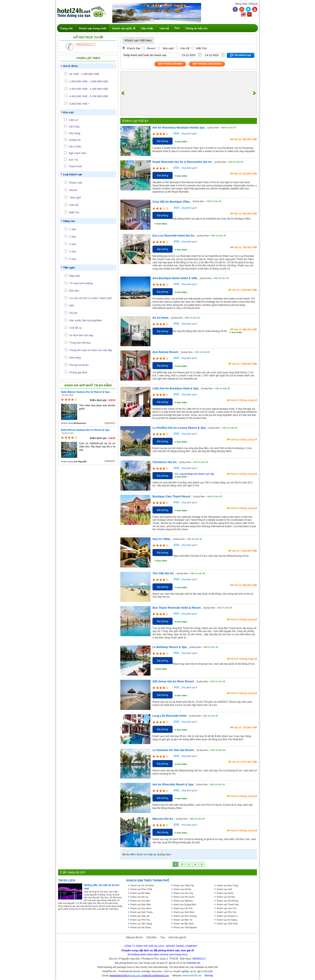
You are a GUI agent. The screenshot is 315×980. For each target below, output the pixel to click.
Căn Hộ (74, 205)
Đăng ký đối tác (134, 937)
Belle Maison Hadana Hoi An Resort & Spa (85, 392)
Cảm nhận (147, 28)
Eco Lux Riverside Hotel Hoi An (173, 236)
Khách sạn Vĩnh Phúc (227, 924)
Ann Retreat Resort (165, 352)
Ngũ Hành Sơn (77, 153)
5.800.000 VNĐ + (80, 104)
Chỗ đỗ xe (75, 328)
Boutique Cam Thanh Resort (171, 496)
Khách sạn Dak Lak (140, 916)
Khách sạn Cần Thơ (227, 908)
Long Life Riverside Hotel (169, 716)
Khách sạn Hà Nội (226, 897)
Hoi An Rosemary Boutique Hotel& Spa (178, 128)
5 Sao (73, 259)
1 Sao (73, 229)
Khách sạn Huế (224, 889)
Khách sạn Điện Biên (141, 904)
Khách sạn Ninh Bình (184, 912)
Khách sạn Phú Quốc (184, 897)
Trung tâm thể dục (80, 343)
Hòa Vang (75, 133)
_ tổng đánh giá (187, 134)
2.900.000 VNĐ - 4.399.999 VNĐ (89, 89)
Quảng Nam (68, 395)
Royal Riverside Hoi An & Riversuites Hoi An (182, 162)
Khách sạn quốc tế (124, 28)
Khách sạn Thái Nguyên (185, 927)
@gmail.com (133, 976)
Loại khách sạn (73, 174)
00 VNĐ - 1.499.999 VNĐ (84, 74)
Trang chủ (66, 28)
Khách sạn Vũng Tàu (184, 885)
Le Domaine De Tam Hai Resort (173, 750)
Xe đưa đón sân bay (81, 335)
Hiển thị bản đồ (229, 128)
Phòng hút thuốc (79, 365)
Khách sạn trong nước (93, 28)
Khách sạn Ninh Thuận (142, 912)
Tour (177, 28)
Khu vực (68, 112)
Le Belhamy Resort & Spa (170, 647)
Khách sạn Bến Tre (183, 920)
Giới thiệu (152, 937)
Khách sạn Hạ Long (183, 893)
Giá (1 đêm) (70, 66)
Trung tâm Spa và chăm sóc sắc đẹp (91, 350)
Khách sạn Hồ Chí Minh (142, 885)
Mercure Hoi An (163, 819)
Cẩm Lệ (73, 120)
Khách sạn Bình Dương (185, 916)
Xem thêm (182, 142)
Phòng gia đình (78, 372)
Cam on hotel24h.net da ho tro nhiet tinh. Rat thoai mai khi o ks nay (97, 447)
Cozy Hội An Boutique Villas (171, 202)
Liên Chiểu (75, 146)
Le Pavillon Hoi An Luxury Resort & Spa (179, 428)
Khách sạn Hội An (182, 889)
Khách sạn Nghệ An (183, 901)
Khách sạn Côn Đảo (140, 901)
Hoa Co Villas (161, 539)
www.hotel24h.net (192, 976)
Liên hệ (164, 28)
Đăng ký (254, 4)
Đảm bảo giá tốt (177, 937)
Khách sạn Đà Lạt (139, 897)
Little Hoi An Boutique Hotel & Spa (175, 388)
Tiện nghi (69, 268)
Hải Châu (74, 127)
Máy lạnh (75, 276)
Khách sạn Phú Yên (227, 912)
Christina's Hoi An (165, 462)
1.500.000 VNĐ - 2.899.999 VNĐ (89, 81)
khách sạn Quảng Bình (185, 904)
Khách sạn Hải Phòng (227, 901)
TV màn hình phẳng (81, 283)
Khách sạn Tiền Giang (141, 924)
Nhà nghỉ (75, 198)
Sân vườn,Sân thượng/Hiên (86, 320)
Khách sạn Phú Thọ (140, 920)
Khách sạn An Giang (227, 920)
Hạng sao (69, 221)
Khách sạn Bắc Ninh (184, 924)
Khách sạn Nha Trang (227, 885)
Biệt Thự (74, 212)
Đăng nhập (241, 4)
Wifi (72, 306)
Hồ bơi (73, 313)
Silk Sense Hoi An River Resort (173, 681)
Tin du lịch (66, 880)
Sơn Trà (73, 160)
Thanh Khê (75, 166)
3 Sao (73, 244)
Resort (73, 190)
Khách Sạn (76, 183)
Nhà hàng (75, 358)
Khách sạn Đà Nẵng (140, 893)
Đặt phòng (163, 141)
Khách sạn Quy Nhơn (141, 908)
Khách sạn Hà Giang (141, 927)
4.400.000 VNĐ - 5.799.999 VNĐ (89, 96)
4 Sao (73, 252)
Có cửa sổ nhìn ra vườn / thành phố (91, 298)
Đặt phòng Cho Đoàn (207, 64)
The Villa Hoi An (163, 573)
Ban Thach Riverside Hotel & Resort (177, 608)
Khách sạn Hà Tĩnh (183, 908)
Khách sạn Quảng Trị (227, 916)
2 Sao (73, 237)
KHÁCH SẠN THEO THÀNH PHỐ (148, 880)
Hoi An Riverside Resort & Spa (173, 784)
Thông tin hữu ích (196, 28)
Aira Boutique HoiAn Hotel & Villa (175, 278)
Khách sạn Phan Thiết (141, 889)
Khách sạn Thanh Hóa (228, 904)
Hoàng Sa (75, 140)
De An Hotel (160, 318)
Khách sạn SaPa (225, 893)
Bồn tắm (74, 291)
